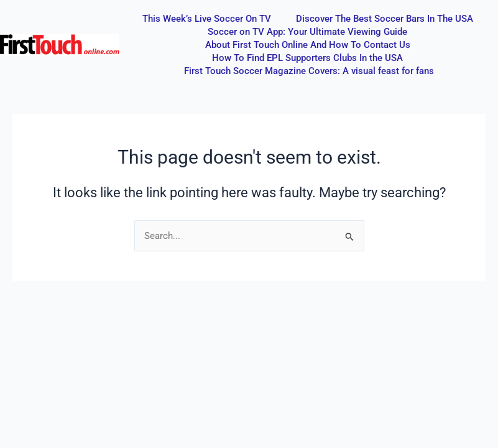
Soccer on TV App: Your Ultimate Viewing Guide (307, 32)
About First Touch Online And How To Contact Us (308, 45)
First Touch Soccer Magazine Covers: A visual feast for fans (309, 71)
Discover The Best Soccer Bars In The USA (385, 19)
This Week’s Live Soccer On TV (207, 19)
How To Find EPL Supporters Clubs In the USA (307, 58)
